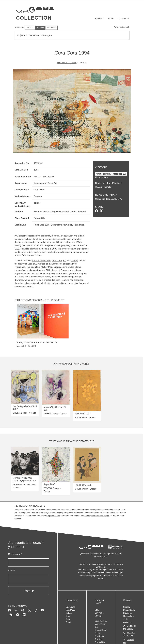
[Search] (72, 36)
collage (37, 203)
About (68, 622)
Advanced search (122, 27)
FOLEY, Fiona (81, 418)
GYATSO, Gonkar (52, 488)
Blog (68, 619)
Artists (111, 18)
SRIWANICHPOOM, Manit (25, 484)
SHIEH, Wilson (81, 489)
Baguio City (39, 218)
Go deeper (123, 18)
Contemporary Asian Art (45, 183)
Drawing (38, 196)
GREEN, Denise (20, 413)
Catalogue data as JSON (107, 199)
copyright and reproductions (97, 516)
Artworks (99, 18)
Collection (34, 18)
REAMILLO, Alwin (67, 63)
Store (68, 616)
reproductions (54, 516)
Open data (70, 607)
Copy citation (101, 177)
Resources (52, 28)
